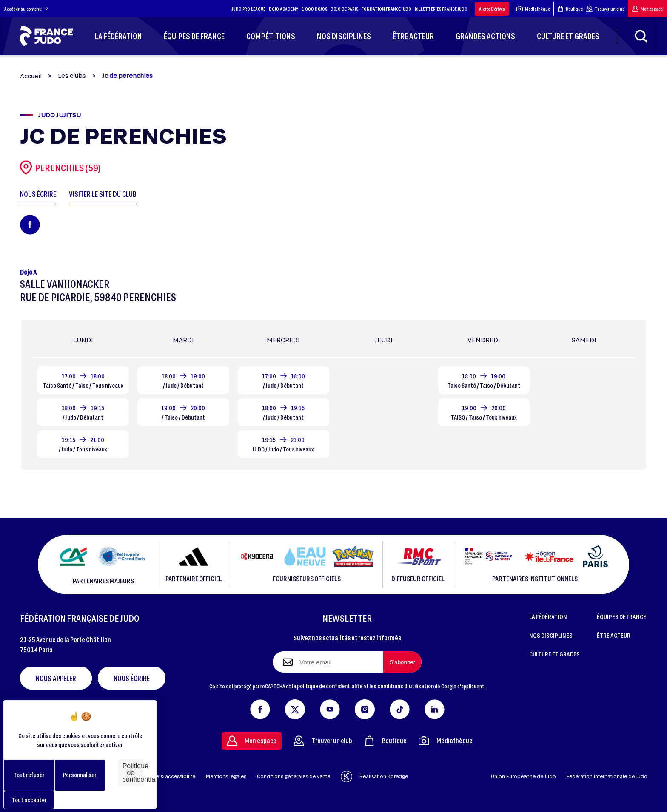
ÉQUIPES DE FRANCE (621, 616)
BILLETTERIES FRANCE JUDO (441, 9)
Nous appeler (56, 678)
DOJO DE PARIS (344, 9)
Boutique (570, 9)
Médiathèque (533, 9)
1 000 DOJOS (314, 9)
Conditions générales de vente (294, 776)
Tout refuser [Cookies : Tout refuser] (29, 775)
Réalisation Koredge (374, 777)
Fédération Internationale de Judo (607, 776)
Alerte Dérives (492, 9)
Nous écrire (132, 678)
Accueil (31, 76)
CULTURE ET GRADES (554, 654)
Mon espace (647, 9)
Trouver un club (605, 9)
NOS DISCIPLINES (551, 635)
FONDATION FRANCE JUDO (386, 9)
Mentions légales (226, 776)
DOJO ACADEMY (284, 9)
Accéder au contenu (26, 9)
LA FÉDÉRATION (548, 616)
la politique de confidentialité (327, 686)
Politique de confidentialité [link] (133, 773)
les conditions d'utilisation (402, 686)
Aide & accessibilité (172, 776)
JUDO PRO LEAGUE (249, 9)
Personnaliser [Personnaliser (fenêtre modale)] (80, 775)
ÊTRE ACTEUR (614, 635)
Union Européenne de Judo (523, 776)
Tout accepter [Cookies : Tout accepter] (29, 800)
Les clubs (72, 76)
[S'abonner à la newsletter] (402, 662)
